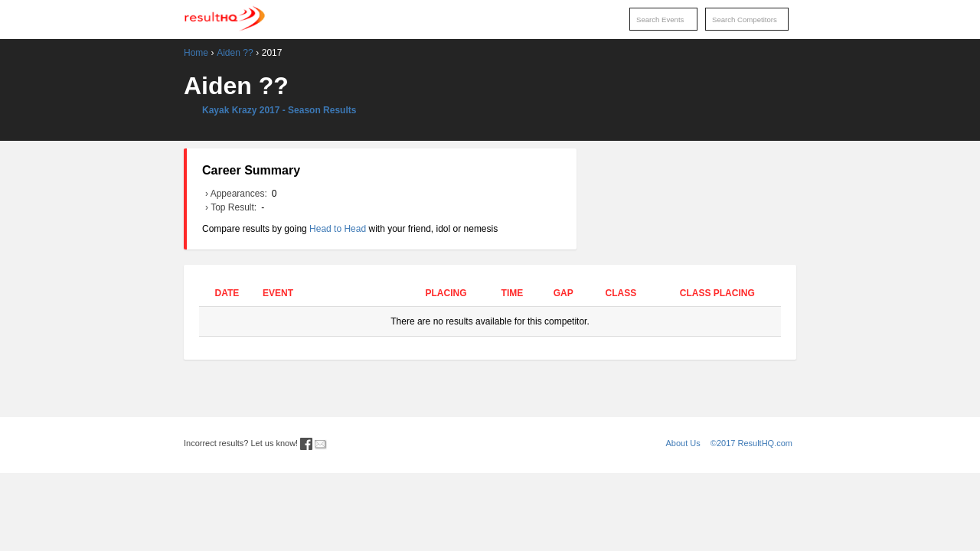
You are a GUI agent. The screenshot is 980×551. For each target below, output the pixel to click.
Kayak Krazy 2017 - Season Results (279, 110)
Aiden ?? (235, 53)
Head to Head (338, 229)
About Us (683, 443)
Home (196, 53)
